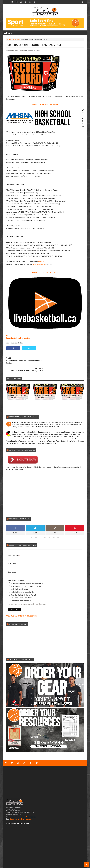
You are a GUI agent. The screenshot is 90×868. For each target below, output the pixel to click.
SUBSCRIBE (44, 104)
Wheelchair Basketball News (21, 593)
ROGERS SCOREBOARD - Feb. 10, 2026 (44, 389)
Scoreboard (16, 39)
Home (9, 39)
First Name (12, 556)
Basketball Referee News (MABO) (23, 584)
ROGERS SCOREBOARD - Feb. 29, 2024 (33, 45)
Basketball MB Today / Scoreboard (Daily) (26, 578)
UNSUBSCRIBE (31, 608)
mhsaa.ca (41, 262)
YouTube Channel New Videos (21, 590)
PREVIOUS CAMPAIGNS (15, 608)
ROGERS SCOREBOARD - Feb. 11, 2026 (17, 389)
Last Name (12, 564)
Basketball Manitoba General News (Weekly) (27, 576)
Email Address (14, 548)
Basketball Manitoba (12, 864)
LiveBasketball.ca (39, 264)
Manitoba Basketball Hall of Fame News (25, 587)
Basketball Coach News (19, 581)
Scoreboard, (35, 50)
